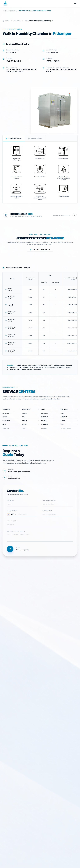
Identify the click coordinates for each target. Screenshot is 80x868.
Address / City (12, 521)
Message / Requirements (16, 531)
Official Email (47, 511)
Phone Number (12, 511)
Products (13, 11)
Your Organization (49, 500)
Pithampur (55, 238)
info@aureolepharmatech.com (19, 472)
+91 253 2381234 (14, 478)
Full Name (10, 500)
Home (5, 11)
